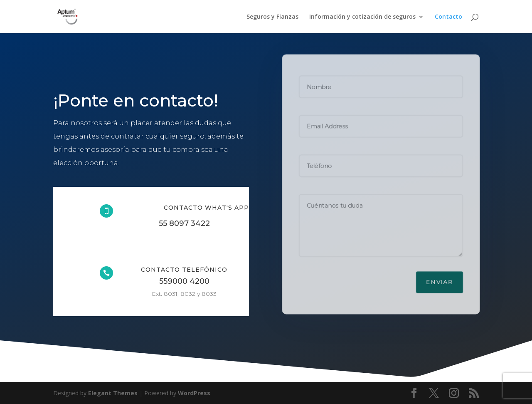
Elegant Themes (113, 393)
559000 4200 (184, 281)
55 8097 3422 (184, 223)
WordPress (194, 393)
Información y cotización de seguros (362, 17)
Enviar (440, 283)
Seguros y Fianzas (272, 17)
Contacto (448, 17)
